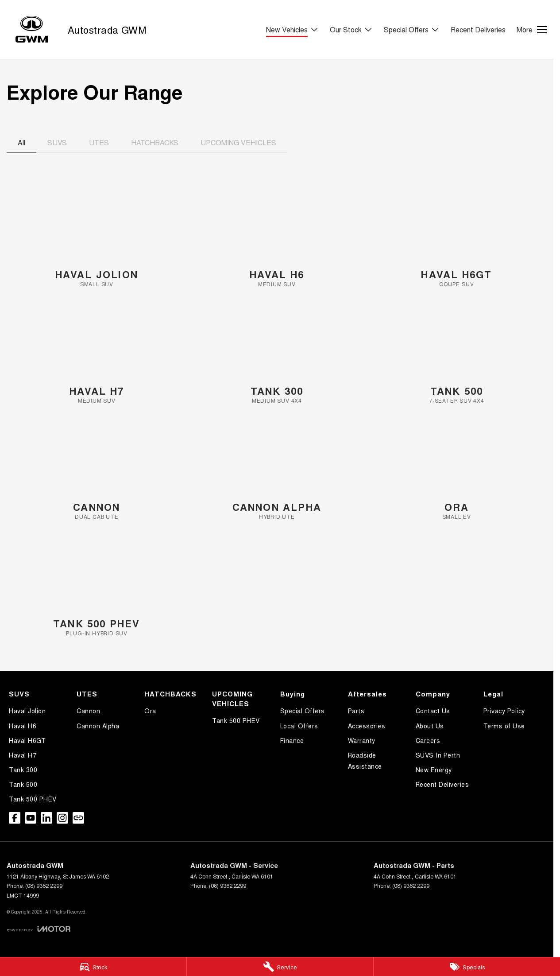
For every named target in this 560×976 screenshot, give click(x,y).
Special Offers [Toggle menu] (412, 29)
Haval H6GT (27, 740)
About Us (430, 726)
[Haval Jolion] (97, 238)
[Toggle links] (39, 929)
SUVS (57, 142)
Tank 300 (23, 770)
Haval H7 (23, 755)
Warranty (362, 740)
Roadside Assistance (365, 760)
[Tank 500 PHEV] (97, 587)
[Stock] (93, 967)
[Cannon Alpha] (277, 470)
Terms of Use (504, 726)
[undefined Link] (78, 818)
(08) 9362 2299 (44, 885)
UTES (99, 142)
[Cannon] (97, 470)
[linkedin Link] (46, 818)
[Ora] (457, 470)
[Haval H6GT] (457, 238)
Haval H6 (23, 726)
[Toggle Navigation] (532, 30)
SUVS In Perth (438, 755)
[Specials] (467, 967)
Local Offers (299, 726)
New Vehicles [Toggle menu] (292, 29)
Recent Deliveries (478, 29)
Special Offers (303, 711)
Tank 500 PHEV (33, 799)
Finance (292, 740)
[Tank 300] (277, 354)
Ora (150, 711)
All (21, 142)
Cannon (88, 711)
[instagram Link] (62, 818)
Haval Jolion (27, 711)
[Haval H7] (97, 354)
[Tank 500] (457, 354)
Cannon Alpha (98, 726)
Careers (428, 740)
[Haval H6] (277, 238)
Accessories (367, 726)
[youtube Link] (31, 818)
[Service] (280, 967)
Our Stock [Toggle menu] (351, 29)
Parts (356, 711)
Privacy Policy (504, 711)
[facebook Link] (15, 818)
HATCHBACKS (155, 142)
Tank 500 (23, 784)
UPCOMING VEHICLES (238, 142)
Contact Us (433, 711)
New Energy (434, 770)
